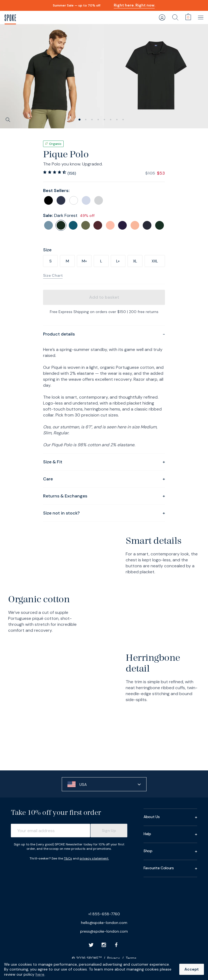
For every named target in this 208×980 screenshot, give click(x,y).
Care (104, 479)
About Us (170, 817)
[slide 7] (123, 120)
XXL (155, 261)
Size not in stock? (104, 513)
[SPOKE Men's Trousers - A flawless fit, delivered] (10, 18)
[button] (104, 784)
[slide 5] (111, 120)
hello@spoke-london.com (104, 923)
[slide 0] (79, 120)
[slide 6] (117, 120)
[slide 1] (86, 120)
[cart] (188, 17)
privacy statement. (94, 858)
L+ (118, 261)
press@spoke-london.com (104, 931)
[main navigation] (201, 17)
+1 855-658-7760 (104, 914)
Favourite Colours (170, 868)
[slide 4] (104, 120)
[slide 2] (92, 120)
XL (135, 261)
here (40, 974)
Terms (131, 958)
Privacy (114, 958)
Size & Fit (104, 462)
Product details (104, 334)
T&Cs (68, 858)
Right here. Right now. (134, 5)
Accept (192, 969)
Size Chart (53, 275)
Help (170, 834)
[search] (175, 17)
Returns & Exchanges (104, 496)
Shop (170, 851)
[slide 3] (98, 120)
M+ (84, 261)
